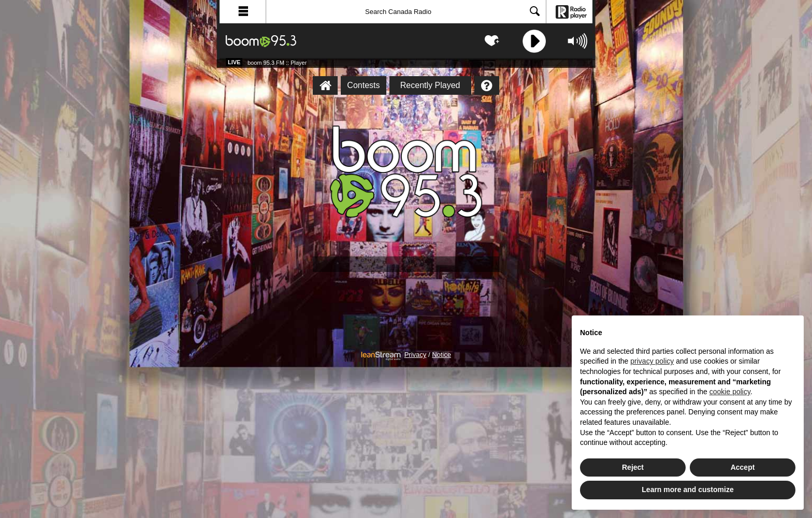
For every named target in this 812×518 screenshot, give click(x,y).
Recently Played (430, 85)
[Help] (487, 85)
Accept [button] (743, 467)
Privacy (416, 355)
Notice (441, 355)
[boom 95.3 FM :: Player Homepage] (325, 85)
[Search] (406, 12)
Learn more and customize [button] (687, 490)
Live (234, 62)
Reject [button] (633, 467)
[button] (243, 12)
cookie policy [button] (730, 392)
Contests (363, 85)
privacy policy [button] (652, 361)
